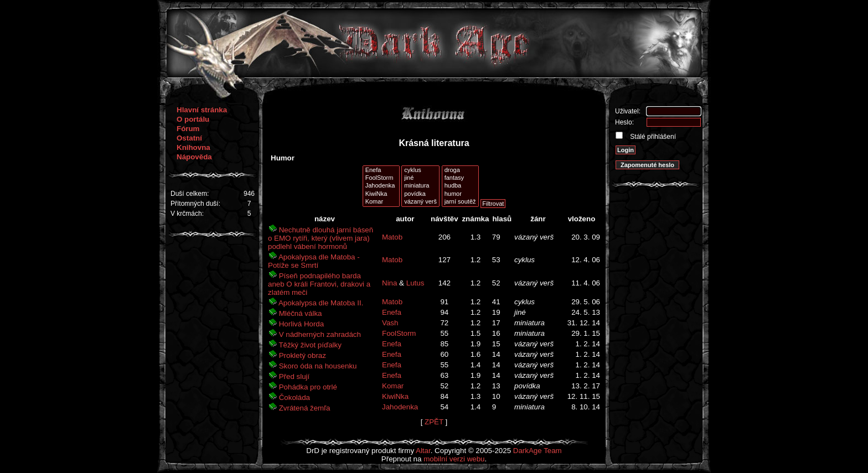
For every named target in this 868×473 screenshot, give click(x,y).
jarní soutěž (460, 202)
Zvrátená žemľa (299, 408)
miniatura (420, 186)
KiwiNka (381, 194)
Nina (389, 283)
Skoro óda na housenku (312, 366)
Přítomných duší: (195, 204)
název (325, 219)
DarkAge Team (538, 451)
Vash (390, 323)
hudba (460, 186)
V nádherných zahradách (314, 334)
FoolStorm (381, 178)
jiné (420, 178)
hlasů (502, 219)
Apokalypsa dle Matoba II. (316, 303)
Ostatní (189, 138)
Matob (392, 237)
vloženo (582, 219)
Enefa (381, 170)
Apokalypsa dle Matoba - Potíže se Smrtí (314, 261)
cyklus (420, 170)
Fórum (188, 129)
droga (460, 170)
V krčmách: (187, 214)
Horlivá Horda (296, 324)
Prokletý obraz (297, 355)
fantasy (460, 178)
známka (475, 219)
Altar (423, 451)
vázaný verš (420, 202)
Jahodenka (381, 186)
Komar (381, 202)
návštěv (445, 219)
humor (460, 194)
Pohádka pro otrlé (303, 387)
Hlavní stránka (202, 110)
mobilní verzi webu (454, 459)
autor (405, 219)
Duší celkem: (190, 194)
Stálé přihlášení (652, 137)
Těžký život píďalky (305, 345)
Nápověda (194, 157)
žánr (538, 219)
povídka (420, 194)
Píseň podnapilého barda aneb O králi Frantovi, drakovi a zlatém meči (319, 284)
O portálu (193, 119)
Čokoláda (289, 397)
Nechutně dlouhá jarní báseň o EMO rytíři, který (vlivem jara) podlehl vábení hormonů (321, 238)
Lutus (415, 283)
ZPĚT (434, 422)
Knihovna (193, 147)
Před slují (289, 376)
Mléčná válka (295, 313)
